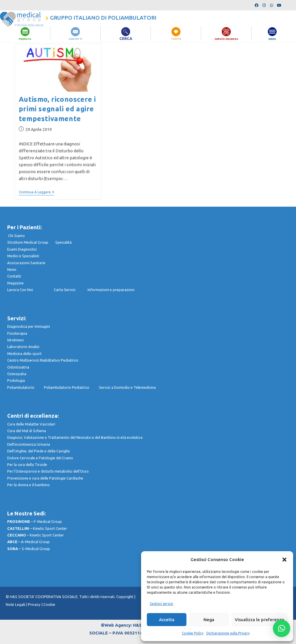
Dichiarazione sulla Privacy (228, 633)
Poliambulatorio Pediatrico (71, 387)
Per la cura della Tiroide (27, 465)
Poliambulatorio (26, 387)
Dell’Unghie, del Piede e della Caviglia (38, 451)
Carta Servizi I (71, 290)
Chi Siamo (16, 236)
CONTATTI (75, 38)
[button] (284, 560)
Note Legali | (17, 605)
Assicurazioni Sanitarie (26, 263)
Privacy (34, 605)
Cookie (49, 605)
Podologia (16, 380)
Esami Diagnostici (22, 249)
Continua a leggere (36, 192)
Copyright (125, 597)
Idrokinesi (15, 340)
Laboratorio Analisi (23, 347)
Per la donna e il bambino (28, 485)
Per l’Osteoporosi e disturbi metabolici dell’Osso (48, 471)
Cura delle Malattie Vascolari (31, 424)
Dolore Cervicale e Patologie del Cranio (40, 458)
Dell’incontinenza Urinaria (29, 444)
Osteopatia (17, 374)
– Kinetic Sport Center (37, 528)
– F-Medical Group (35, 521)
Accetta (167, 620)
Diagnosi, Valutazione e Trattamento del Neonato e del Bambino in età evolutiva (75, 437)
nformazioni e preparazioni (111, 290)
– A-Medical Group (28, 542)
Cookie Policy (193, 633)
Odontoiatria (18, 367)
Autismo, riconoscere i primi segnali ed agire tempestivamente (57, 109)
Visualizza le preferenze (259, 620)
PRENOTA (25, 38)
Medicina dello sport (24, 354)
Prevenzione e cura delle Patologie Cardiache (45, 478)
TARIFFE (176, 38)
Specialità (63, 242)
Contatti (14, 276)
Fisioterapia (17, 333)
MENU (272, 38)
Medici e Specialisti (23, 256)
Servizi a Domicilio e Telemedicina (127, 387)
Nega (209, 620)
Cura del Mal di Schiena (27, 431)
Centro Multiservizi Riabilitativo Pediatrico (43, 360)
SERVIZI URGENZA (226, 38)
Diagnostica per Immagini (29, 326)
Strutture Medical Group (31, 242)
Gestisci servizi (161, 604)
